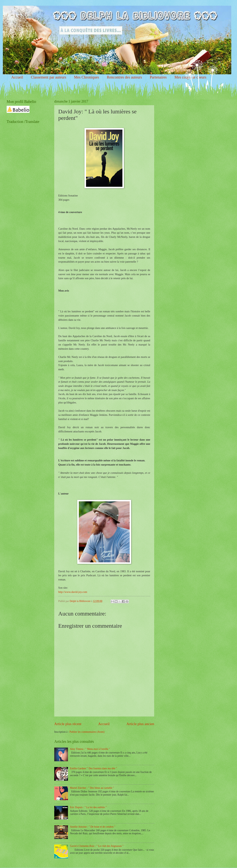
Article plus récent (68, 724)
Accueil (17, 77)
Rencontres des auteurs (124, 77)
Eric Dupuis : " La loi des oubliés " (88, 807)
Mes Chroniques (87, 77)
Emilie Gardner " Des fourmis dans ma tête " (94, 768)
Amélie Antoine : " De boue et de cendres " (93, 827)
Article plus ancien (140, 724)
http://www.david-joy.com (73, 592)
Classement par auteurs (49, 77)
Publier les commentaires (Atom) (87, 732)
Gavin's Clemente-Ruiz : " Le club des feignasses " (97, 846)
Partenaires (158, 77)
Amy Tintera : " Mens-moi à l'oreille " (90, 749)
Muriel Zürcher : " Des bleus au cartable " (92, 788)
